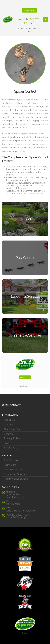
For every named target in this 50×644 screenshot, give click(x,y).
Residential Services (15, 474)
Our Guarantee (12, 429)
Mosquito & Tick (13, 470)
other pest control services (30, 194)
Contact (9, 424)
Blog (7, 443)
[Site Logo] (7, 19)
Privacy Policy (12, 438)
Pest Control (11, 460)
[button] (45, 20)
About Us (9, 420)
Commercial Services (16, 479)
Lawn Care (10, 465)
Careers (8, 434)
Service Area (11, 448)
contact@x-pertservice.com (21, 511)
